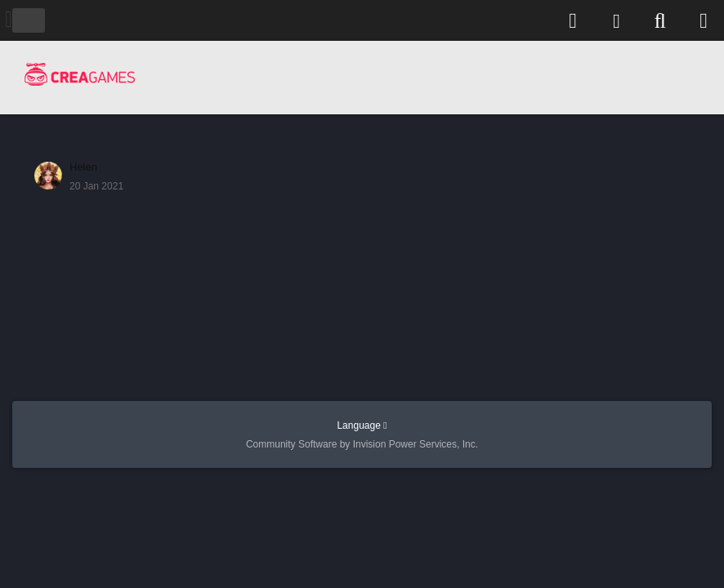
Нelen (83, 167)
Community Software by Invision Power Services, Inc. (362, 444)
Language (362, 425)
